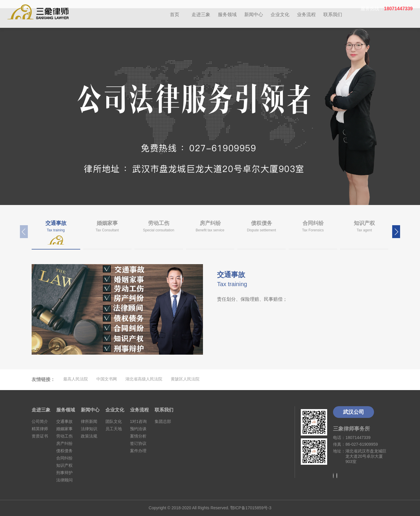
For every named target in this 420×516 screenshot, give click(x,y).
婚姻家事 (64, 429)
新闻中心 (254, 14)
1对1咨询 (139, 421)
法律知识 (89, 429)
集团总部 (163, 421)
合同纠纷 (64, 458)
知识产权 (64, 465)
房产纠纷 (64, 443)
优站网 (214, 379)
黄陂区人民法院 (185, 379)
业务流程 (306, 14)
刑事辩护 (64, 473)
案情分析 (138, 436)
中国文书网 (107, 379)
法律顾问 (64, 480)
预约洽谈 (138, 429)
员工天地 (114, 429)
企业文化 (280, 14)
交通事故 (64, 421)
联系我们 (333, 14)
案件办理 (138, 451)
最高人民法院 (76, 379)
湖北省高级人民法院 (144, 379)
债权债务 (64, 451)
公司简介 (40, 421)
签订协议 (138, 443)
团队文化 (114, 421)
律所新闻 (89, 421)
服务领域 (227, 14)
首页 (175, 14)
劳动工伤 (64, 436)
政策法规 (89, 436)
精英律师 (40, 429)
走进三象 (201, 14)
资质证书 (40, 436)
